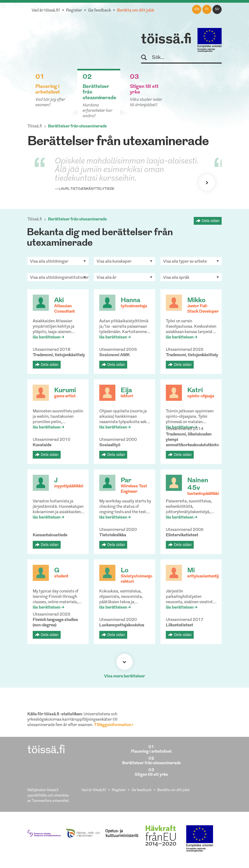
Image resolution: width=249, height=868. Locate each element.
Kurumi (65, 391)
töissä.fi (166, 40)
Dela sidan (211, 221)
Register (74, 11)
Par (126, 481)
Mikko (196, 301)
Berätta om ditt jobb (136, 11)
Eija (126, 391)
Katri (195, 391)
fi (207, 9)
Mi (191, 571)
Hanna (131, 301)
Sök (146, 58)
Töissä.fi (35, 126)
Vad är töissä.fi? (46, 11)
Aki (59, 301)
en (197, 9)
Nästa (207, 183)
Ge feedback (100, 11)
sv (217, 9)
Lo (125, 571)
